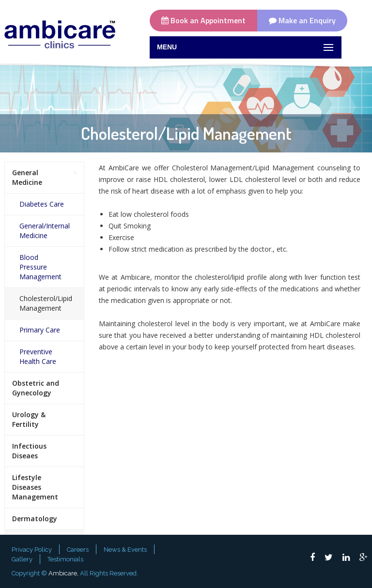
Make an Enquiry (302, 20)
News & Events (125, 550)
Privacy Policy (32, 550)
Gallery (22, 559)
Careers (78, 550)
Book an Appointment (203, 20)
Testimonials (65, 559)
